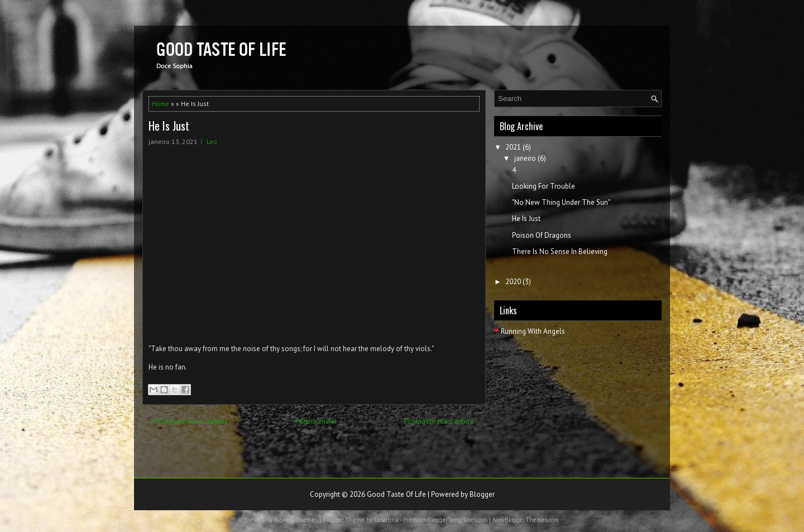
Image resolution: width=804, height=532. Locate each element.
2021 (513, 147)
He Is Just (169, 126)
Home (161, 104)
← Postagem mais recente (187, 421)
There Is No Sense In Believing (560, 251)
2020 (513, 282)
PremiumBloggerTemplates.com (445, 520)
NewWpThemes (296, 520)
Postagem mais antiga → (443, 421)
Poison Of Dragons (542, 235)
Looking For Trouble (544, 186)
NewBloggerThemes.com (526, 520)
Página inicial (316, 421)
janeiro (525, 158)
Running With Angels (533, 331)
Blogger (482, 494)
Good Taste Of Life (396, 494)
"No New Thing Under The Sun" (561, 202)
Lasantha (386, 520)
